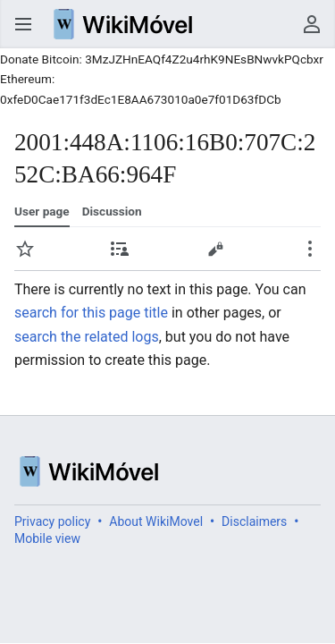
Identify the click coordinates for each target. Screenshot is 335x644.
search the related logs (87, 337)
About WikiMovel (156, 521)
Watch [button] (25, 249)
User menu (312, 24)
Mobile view (47, 538)
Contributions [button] (120, 249)
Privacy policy (52, 521)
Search (276, 24)
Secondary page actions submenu (310, 249)
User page (42, 211)
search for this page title (91, 313)
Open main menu (23, 24)
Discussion (112, 211)
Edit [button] (215, 249)
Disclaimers (254, 521)
